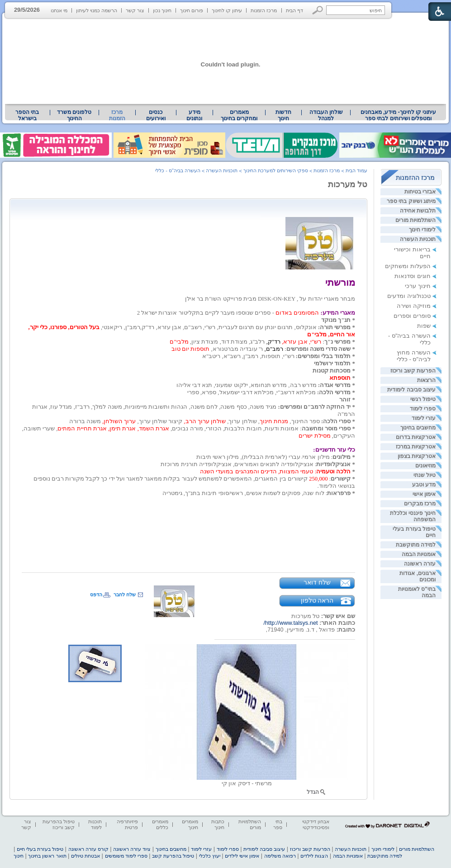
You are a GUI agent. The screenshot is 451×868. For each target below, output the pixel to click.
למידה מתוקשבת (416, 545)
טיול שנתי (425, 475)
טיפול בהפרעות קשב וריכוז (59, 824)
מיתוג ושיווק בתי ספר (411, 201)
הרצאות (426, 380)
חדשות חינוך (283, 115)
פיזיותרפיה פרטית (127, 824)
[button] (318, 10)
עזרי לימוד (424, 418)
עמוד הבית (356, 170)
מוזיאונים (425, 466)
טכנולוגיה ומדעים (409, 296)
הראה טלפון (317, 600)
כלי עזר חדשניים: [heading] (334, 450)
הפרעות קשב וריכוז (413, 371)
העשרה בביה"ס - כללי (178, 170)
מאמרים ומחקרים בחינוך (239, 115)
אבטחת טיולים (85, 856)
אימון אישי (424, 494)
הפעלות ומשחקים (408, 266)
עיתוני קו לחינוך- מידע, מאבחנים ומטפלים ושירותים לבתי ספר (399, 115)
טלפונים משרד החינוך (74, 115)
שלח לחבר (125, 594)
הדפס (96, 594)
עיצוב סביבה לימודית (411, 390)
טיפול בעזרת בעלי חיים (40, 849)
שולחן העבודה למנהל (326, 115)
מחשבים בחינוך (418, 428)
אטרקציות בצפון (417, 456)
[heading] (354, 292)
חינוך (19, 856)
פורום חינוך (192, 10)
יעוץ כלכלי (210, 856)
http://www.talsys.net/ (290, 623)
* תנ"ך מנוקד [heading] (338, 320)
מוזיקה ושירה (414, 306)
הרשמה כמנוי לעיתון (97, 10)
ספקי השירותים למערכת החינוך (276, 170)
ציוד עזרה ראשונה (132, 849)
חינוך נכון (162, 10)
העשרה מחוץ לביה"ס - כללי (414, 356)
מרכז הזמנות (264, 10)
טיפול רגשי (423, 399)
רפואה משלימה (280, 856)
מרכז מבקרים (420, 504)
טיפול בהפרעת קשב (173, 856)
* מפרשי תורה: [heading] (337, 327)
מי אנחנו (59, 10)
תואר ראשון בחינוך (47, 856)
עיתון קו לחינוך (227, 10)
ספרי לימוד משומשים (126, 856)
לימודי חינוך (422, 230)
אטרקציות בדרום (416, 437)
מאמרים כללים (160, 824)
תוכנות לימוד (95, 824)
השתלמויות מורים (415, 220)
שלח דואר (317, 582)
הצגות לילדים (314, 856)
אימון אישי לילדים (242, 856)
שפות (424, 326)
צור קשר (135, 10)
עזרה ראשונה (420, 564)
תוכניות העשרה (418, 239)
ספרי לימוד (423, 409)
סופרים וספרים (412, 316)
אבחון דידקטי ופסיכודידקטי (316, 824)
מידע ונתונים (194, 115)
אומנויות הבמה (419, 554)
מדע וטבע (424, 485)
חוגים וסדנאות (413, 276)
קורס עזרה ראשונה (88, 849)
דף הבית (294, 10)
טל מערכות (348, 184)
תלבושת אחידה (418, 211)
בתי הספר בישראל (27, 115)
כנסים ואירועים (156, 115)
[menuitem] (398, 115)
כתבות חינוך (218, 824)
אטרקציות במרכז (416, 447)
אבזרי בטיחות (420, 192)
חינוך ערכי (418, 286)
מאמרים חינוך (190, 824)
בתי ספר (278, 824)
